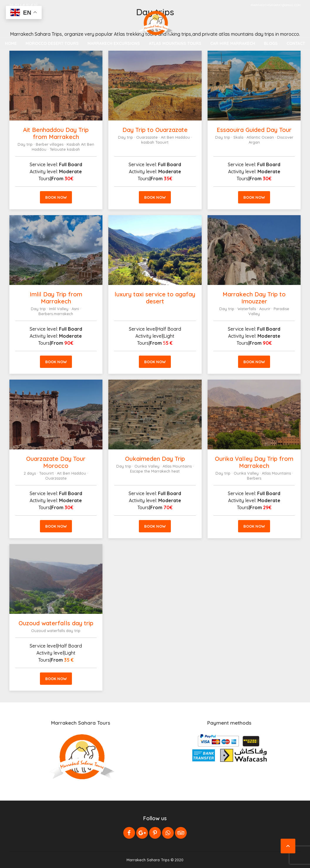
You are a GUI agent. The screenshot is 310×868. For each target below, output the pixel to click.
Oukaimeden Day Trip (155, 459)
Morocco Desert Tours (52, 43)
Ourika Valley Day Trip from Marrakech (254, 462)
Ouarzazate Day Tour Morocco (56, 462)
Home (11, 43)
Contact (296, 43)
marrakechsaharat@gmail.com (276, 5)
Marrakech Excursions (114, 43)
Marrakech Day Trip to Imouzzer (254, 298)
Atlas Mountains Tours (175, 43)
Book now (56, 197)
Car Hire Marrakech (233, 43)
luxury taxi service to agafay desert (155, 298)
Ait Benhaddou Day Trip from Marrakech (56, 133)
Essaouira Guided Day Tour (254, 130)
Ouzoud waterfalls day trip (56, 623)
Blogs (271, 43)
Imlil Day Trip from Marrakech (56, 298)
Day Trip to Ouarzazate (155, 130)
